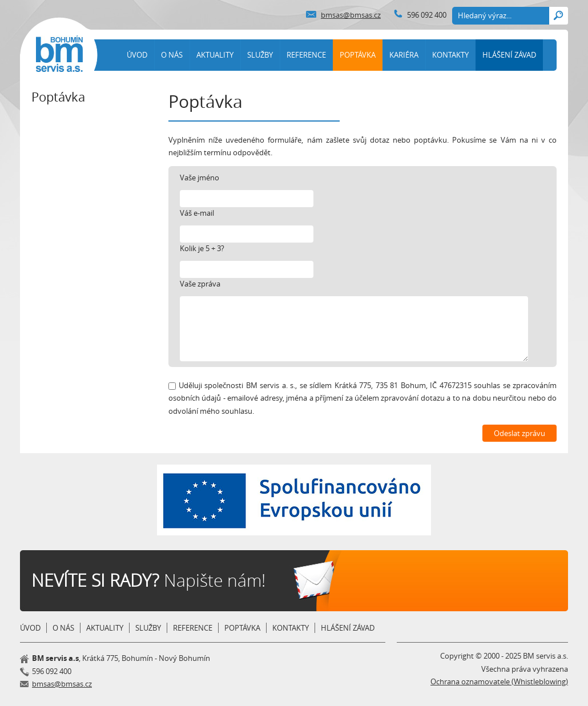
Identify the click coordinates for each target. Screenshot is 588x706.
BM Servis (59, 54)
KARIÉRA (404, 55)
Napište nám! (148, 580)
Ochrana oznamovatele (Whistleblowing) (499, 681)
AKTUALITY (215, 55)
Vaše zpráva (200, 284)
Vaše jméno (200, 177)
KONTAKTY (450, 55)
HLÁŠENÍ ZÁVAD (509, 55)
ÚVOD (137, 55)
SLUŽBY (260, 55)
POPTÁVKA (358, 55)
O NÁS (172, 55)
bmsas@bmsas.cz (351, 15)
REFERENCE (306, 55)
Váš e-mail (197, 213)
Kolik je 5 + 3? (202, 248)
